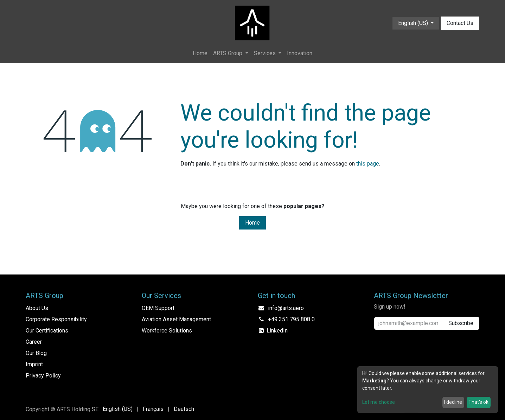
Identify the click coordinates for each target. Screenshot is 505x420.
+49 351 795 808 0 (291, 319)
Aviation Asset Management (176, 319)
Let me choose (379, 402)
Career (34, 342)
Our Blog (36, 353)
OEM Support (158, 308)
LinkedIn (277, 331)
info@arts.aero (286, 308)
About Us (37, 308)
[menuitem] (200, 53)
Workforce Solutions (167, 331)
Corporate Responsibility (56, 319)
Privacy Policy (43, 376)
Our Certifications (47, 331)
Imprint (34, 364)
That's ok (478, 402)
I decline (453, 402)
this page (368, 164)
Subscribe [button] (461, 323)
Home (252, 223)
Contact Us (460, 23)
